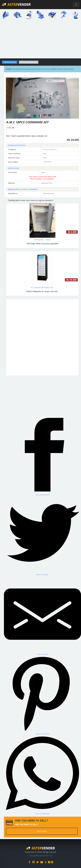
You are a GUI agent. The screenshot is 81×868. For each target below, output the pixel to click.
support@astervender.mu (40, 855)
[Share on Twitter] (42, 536)
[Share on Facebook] (42, 456)
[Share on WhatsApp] (42, 775)
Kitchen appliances (50, 149)
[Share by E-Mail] (42, 615)
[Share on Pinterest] (42, 695)
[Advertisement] (42, 337)
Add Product (42, 831)
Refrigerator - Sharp (42, 240)
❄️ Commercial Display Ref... (43, 288)
